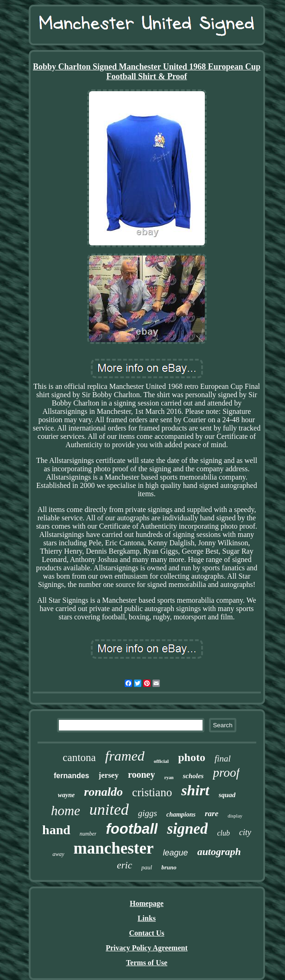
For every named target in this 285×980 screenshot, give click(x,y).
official (161, 761)
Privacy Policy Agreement (147, 948)
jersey (109, 775)
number (88, 834)
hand (56, 830)
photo (192, 757)
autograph (219, 852)
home (66, 811)
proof (226, 773)
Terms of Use (147, 963)
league (176, 853)
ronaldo (103, 792)
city (245, 832)
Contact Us (147, 933)
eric (124, 865)
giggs (148, 813)
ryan (169, 777)
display (235, 816)
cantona (79, 758)
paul (147, 867)
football (132, 829)
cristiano (152, 792)
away (58, 854)
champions (181, 815)
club (223, 833)
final (223, 758)
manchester (114, 848)
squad (227, 795)
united (109, 809)
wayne (66, 795)
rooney (142, 774)
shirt (195, 790)
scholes (193, 776)
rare (212, 814)
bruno (169, 867)
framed (125, 756)
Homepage (147, 903)
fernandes (71, 776)
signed (187, 829)
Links (147, 918)
